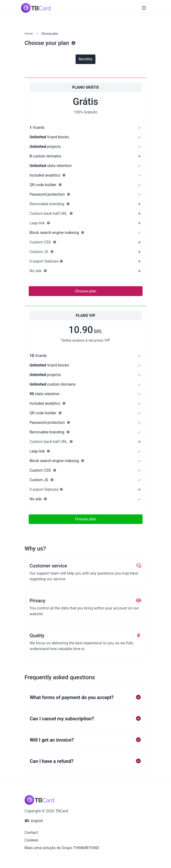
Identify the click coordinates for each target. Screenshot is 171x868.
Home (29, 34)
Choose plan (85, 291)
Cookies (31, 840)
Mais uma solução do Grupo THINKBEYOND (62, 848)
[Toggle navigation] (144, 8)
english (34, 821)
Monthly (85, 59)
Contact (31, 833)
